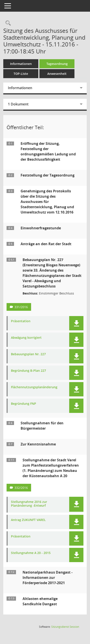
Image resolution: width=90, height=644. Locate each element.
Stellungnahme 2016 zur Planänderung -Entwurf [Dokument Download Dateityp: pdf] (29, 504)
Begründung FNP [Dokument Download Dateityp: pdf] (24, 404)
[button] (76, 323)
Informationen (21, 64)
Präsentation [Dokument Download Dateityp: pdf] (21, 321)
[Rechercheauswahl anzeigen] (7, 23)
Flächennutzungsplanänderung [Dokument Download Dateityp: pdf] (34, 387)
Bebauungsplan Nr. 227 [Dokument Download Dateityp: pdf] (28, 354)
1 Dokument (18, 104)
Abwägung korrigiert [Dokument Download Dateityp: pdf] (26, 338)
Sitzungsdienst (65, 627)
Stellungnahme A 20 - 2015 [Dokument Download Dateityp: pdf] (31, 553)
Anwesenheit (57, 74)
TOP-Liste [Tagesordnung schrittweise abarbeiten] (21, 74)
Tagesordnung (57, 64)
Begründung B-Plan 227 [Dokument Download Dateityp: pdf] (28, 371)
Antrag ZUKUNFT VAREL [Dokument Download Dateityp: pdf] (28, 520)
